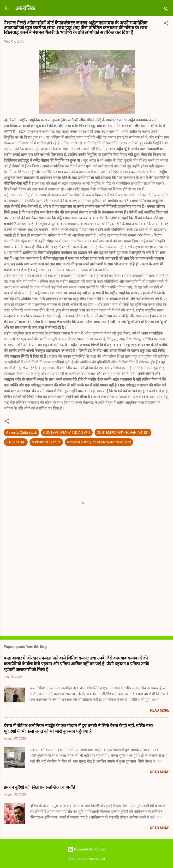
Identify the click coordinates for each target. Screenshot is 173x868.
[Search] (166, 10)
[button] (166, 24)
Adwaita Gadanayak (21, 433)
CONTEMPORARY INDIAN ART (67, 433)
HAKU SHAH (16, 442)
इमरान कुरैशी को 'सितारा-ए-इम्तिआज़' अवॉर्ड (39, 787)
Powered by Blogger (86, 849)
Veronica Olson (97, 859)
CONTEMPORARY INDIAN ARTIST (123, 433)
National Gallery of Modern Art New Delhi (99, 442)
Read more (160, 710)
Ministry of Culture (46, 442)
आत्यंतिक (25, 8)
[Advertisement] (86, 594)
